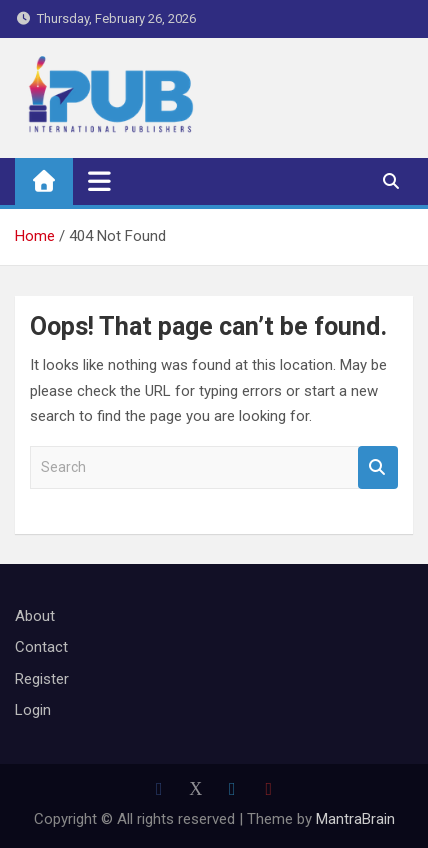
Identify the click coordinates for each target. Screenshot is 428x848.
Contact (41, 647)
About (35, 616)
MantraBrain (355, 819)
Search (378, 467)
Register (42, 679)
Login (33, 710)
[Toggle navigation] (99, 181)
